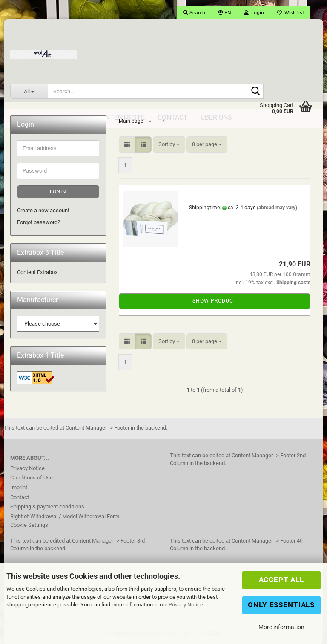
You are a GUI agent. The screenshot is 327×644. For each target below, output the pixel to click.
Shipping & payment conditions (47, 507)
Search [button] (194, 13)
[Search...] (29, 91)
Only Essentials (281, 605)
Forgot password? (39, 222)
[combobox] (169, 145)
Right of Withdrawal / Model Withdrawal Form (65, 516)
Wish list (290, 13)
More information (281, 627)
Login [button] (254, 13)
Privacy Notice (186, 605)
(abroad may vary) (277, 208)
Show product (215, 301)
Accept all (281, 580)
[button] (225, 13)
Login (58, 192)
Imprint (19, 487)
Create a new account (43, 210)
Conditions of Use (32, 478)
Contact (20, 497)
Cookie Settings (29, 525)
